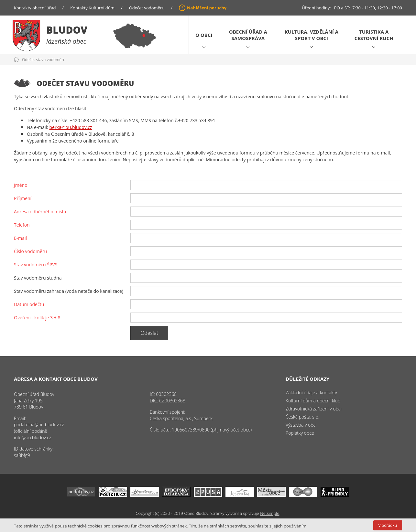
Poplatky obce (300, 433)
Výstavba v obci (301, 425)
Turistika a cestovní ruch (374, 35)
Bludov (67, 30)
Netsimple (270, 513)
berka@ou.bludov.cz (71, 127)
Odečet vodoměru (147, 8)
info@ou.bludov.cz (33, 437)
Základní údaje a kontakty (311, 393)
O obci (204, 35)
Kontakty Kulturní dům (92, 8)
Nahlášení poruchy (207, 8)
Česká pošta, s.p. (302, 417)
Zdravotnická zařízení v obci (314, 409)
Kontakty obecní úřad (35, 8)
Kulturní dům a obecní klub (313, 401)
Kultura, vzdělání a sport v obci (312, 35)
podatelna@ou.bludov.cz (39, 425)
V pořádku (388, 525)
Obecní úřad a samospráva (248, 35)
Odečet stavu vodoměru (44, 60)
